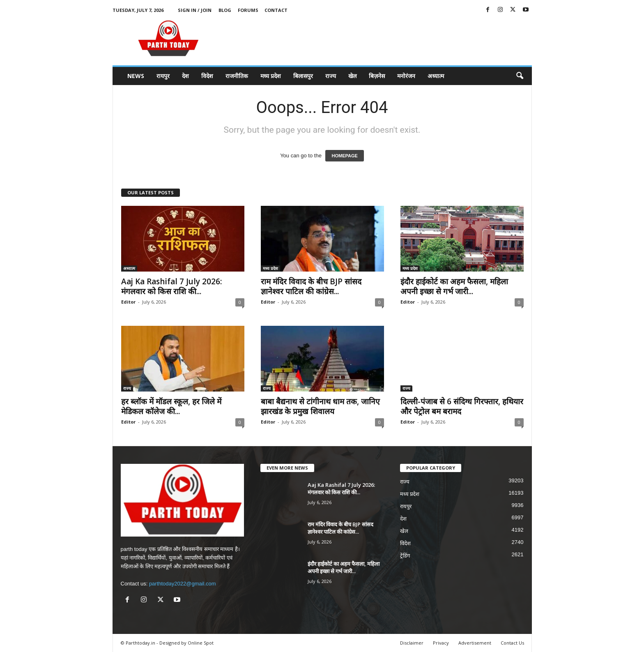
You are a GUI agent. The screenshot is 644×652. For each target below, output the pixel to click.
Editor (128, 302)
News (136, 76)
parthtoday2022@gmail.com (183, 584)
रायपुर (163, 76)
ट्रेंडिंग (405, 556)
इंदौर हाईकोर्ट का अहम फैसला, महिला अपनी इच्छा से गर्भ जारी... (454, 286)
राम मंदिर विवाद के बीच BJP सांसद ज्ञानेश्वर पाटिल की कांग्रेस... (311, 286)
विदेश (207, 76)
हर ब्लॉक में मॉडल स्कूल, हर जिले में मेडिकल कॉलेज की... (171, 406)
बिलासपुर (303, 76)
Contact (276, 10)
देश (185, 76)
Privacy (441, 643)
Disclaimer (412, 643)
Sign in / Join (195, 10)
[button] (520, 76)
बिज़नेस (377, 76)
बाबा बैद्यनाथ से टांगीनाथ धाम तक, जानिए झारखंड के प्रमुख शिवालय (320, 406)
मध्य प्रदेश (271, 76)
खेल (352, 76)
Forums (248, 10)
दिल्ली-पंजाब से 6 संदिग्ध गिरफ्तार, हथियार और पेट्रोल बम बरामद (462, 406)
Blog (225, 10)
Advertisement (475, 643)
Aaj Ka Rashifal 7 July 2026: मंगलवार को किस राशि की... (171, 286)
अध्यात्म (436, 76)
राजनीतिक (237, 76)
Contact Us (512, 643)
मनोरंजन (406, 76)
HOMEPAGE (344, 156)
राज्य (331, 76)
